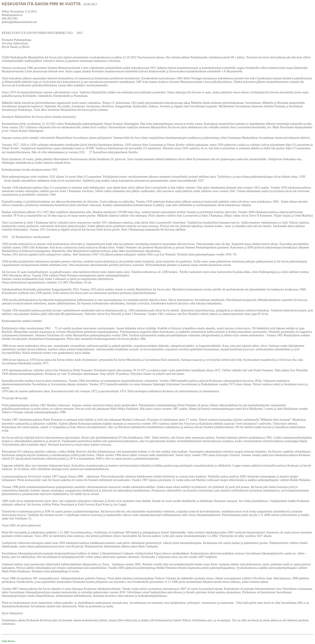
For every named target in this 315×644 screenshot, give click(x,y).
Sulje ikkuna (8, 641)
